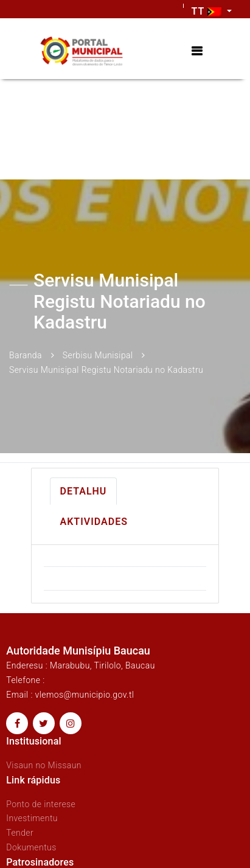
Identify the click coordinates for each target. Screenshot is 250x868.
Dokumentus (31, 847)
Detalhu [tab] (84, 491)
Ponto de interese (41, 804)
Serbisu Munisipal (98, 355)
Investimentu (32, 818)
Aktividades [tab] (94, 522)
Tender (20, 833)
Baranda (26, 355)
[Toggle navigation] (197, 51)
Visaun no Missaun (44, 765)
